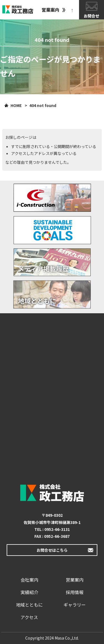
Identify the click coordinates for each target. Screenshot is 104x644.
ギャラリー (75, 605)
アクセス (29, 617)
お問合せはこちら (52, 550)
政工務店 (18, 10)
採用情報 (75, 592)
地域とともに (29, 605)
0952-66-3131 (57, 529)
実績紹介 (29, 592)
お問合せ (92, 16)
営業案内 (50, 10)
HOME (16, 105)
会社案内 (29, 580)
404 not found (43, 105)
